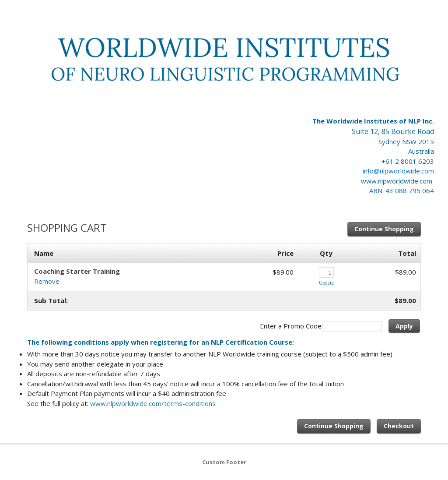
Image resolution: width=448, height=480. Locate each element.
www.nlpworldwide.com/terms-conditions (153, 403)
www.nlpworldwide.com (397, 181)
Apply (404, 326)
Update (326, 283)
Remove (47, 281)
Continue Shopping (384, 229)
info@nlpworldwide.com (398, 171)
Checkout (399, 426)
